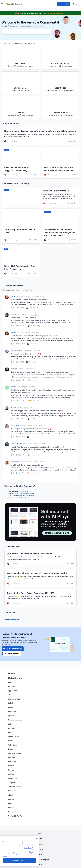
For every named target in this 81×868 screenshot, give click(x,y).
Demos (11, 749)
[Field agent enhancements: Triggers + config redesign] (21, 163)
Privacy (41, 849)
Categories (20, 290)
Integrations (13, 682)
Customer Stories (15, 753)
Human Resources (15, 720)
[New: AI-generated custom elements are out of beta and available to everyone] (40, 136)
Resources (12, 762)
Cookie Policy (28, 862)
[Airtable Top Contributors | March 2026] (21, 226)
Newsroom (12, 812)
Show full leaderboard (13, 620)
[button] (2, 4)
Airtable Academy (15, 736)
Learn (10, 732)
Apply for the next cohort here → (55, 13)
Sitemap (41, 844)
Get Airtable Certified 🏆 (12, 654)
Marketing (12, 711)
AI (9, 695)
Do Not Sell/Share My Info (41, 860)
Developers (12, 774)
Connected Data (14, 699)
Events (11, 741)
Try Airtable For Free (16, 816)
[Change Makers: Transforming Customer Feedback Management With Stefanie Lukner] (60, 226)
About (10, 795)
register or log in (23, 491)
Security (40, 833)
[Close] (36, 852)
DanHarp (14, 387)
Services (11, 770)
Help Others (29, 290)
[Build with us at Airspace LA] (40, 197)
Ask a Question (26, 498)
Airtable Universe (14, 787)
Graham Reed (15, 462)
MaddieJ (13, 296)
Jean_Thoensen (16, 350)
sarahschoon (15, 425)
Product (11, 707)
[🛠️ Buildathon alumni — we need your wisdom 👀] (40, 558)
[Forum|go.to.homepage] (14, 4)
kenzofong (14, 369)
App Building (13, 691)
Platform (12, 674)
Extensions (12, 686)
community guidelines (27, 494)
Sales (10, 724)
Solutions (12, 703)
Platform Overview (15, 678)
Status (11, 808)
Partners (11, 766)
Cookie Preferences (41, 865)
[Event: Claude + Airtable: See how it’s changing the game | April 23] (40, 578)
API (40, 839)
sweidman (14, 314)
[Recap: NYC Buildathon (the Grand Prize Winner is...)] (21, 261)
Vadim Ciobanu (16, 444)
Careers (11, 799)
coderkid (13, 407)
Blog (10, 803)
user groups (23, 496)
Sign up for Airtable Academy (13, 649)
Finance (11, 728)
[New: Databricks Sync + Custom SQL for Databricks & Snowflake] (60, 163)
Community (13, 778)
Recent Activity (8, 290)
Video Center (13, 745)
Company (12, 791)
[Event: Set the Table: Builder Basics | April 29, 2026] (40, 598)
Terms (40, 854)
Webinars (12, 758)
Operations (12, 716)
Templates (12, 783)
